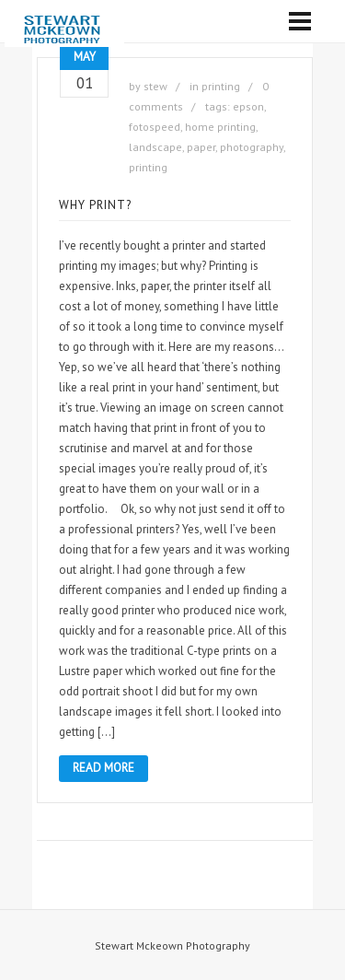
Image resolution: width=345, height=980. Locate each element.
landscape (155, 147)
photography (252, 147)
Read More (103, 768)
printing (221, 86)
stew (155, 86)
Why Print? (95, 205)
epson (248, 106)
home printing (220, 127)
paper (201, 147)
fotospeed (155, 127)
